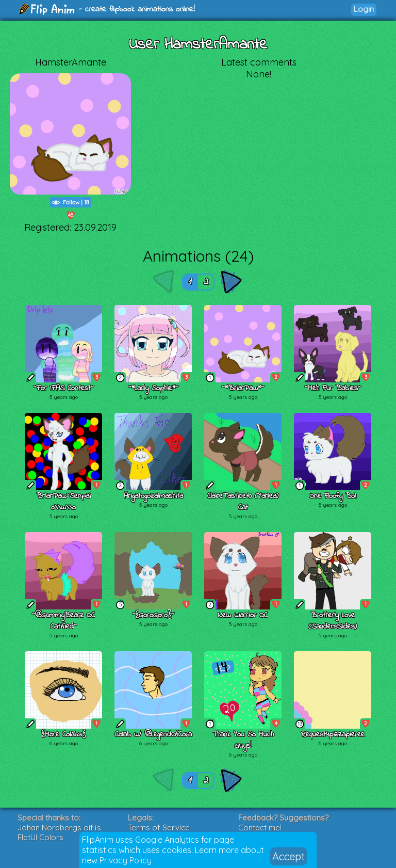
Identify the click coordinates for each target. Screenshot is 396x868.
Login (364, 9)
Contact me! (260, 827)
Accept (288, 856)
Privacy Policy (126, 860)
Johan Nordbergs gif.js (59, 827)
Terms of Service (159, 827)
